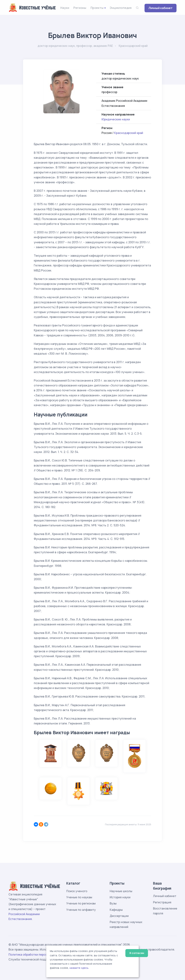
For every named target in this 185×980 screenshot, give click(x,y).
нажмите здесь (79, 968)
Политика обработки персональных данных (40, 955)
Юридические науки (116, 119)
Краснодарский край (129, 133)
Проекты (97, 8)
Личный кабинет (161, 8)
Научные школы (121, 891)
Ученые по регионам (81, 903)
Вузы (113, 903)
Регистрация (162, 902)
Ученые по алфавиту (81, 910)
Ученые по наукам (79, 897)
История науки (120, 897)
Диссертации (119, 916)
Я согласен (137, 953)
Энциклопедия (121, 8)
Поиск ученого (77, 891)
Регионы (80, 8)
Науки (65, 8)
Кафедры (116, 910)
